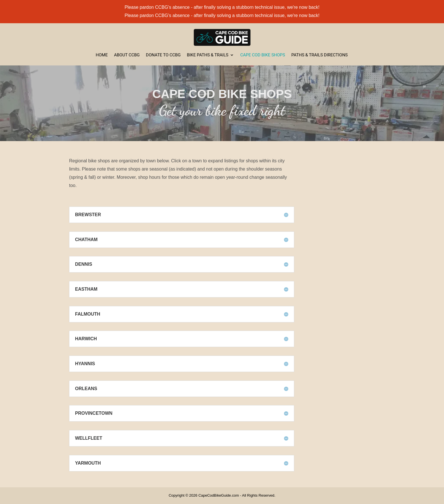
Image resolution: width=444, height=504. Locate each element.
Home (102, 55)
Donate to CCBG (163, 55)
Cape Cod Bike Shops (262, 55)
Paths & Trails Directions (320, 55)
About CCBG (127, 55)
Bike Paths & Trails (208, 55)
